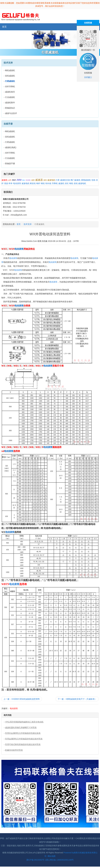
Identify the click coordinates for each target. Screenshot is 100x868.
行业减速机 (10, 97)
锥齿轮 (33, 183)
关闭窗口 (88, 77)
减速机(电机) (11, 147)
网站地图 (52, 856)
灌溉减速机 (86, 180)
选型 (33, 180)
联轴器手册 (10, 163)
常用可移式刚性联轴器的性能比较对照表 (23, 744)
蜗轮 (43, 183)
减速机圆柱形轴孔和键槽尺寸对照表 (21, 727)
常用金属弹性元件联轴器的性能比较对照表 (24, 739)
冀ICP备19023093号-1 (36, 860)
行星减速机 (10, 142)
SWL (24, 180)
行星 (58, 180)
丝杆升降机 (10, 86)
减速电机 (51, 180)
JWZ (14, 180)
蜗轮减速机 (10, 70)
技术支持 (28, 224)
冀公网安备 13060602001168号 (60, 860)
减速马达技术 (11, 113)
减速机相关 (10, 92)
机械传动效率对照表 (14, 750)
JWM (19, 180)
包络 (93, 180)
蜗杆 (38, 183)
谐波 (6, 183)
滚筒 (45, 180)
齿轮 (76, 183)
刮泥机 (28, 180)
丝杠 (67, 183)
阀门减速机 (75, 180)
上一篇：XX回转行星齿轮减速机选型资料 (22, 699)
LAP (10, 180)
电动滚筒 (17, 183)
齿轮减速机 (10, 76)
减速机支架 (65, 180)
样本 (11, 183)
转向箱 (48, 183)
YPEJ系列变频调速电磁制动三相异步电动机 (24, 722)
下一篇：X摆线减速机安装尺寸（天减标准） (77, 699)
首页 (4, 27)
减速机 (5, 180)
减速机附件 (10, 103)
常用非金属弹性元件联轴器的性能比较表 (23, 733)
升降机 (55, 183)
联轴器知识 (10, 108)
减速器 (39, 180)
